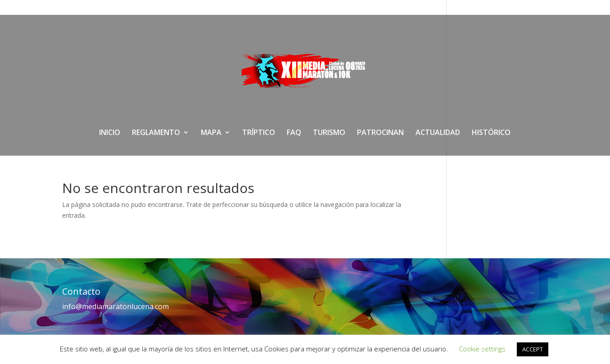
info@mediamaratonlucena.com (115, 306)
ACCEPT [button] (533, 349)
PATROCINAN (380, 133)
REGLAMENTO (156, 133)
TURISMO (329, 133)
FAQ (294, 133)
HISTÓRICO (491, 133)
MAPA (211, 133)
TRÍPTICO (259, 133)
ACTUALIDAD (438, 133)
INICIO (110, 133)
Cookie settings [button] (482, 349)
